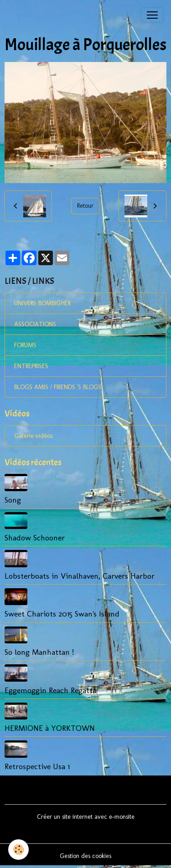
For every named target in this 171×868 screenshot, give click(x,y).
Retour (85, 206)
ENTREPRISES (31, 366)
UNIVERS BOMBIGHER (42, 303)
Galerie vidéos (33, 436)
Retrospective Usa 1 (37, 766)
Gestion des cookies (85, 856)
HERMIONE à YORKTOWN (50, 728)
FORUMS (25, 345)
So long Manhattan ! (39, 652)
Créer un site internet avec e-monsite (86, 817)
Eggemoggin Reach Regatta (50, 690)
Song (13, 500)
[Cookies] (18, 850)
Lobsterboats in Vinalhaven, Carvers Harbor (80, 576)
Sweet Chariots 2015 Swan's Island (62, 614)
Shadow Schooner (35, 537)
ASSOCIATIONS (35, 324)
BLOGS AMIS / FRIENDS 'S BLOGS (58, 387)
